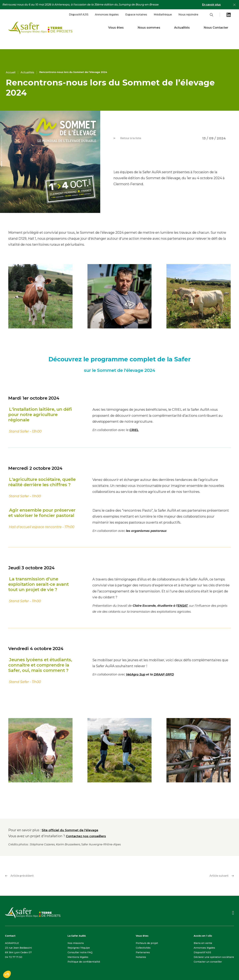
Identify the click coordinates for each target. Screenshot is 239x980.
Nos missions (76, 943)
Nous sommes (149, 28)
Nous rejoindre (188, 15)
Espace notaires (136, 15)
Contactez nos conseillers (86, 836)
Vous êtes (116, 28)
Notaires (141, 957)
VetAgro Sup (136, 674)
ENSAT (183, 606)
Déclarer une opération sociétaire (214, 957)
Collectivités (143, 948)
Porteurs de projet (147, 943)
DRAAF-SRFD (164, 674)
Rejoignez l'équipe (79, 948)
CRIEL (134, 430)
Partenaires (143, 952)
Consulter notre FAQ (80, 952)
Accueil (11, 72)
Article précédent (19, 876)
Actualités (182, 28)
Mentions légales (78, 957)
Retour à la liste (127, 138)
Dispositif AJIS (79, 15)
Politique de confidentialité (84, 962)
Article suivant (222, 876)
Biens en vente (203, 943)
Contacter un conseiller (208, 962)
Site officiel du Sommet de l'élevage (70, 830)
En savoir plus (211, 5)
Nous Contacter (216, 28)
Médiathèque (163, 15)
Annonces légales (107, 15)
